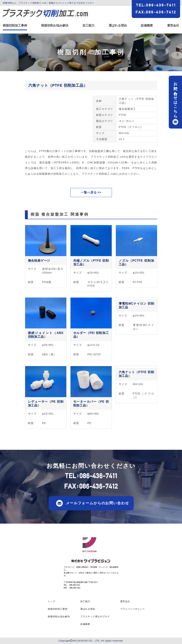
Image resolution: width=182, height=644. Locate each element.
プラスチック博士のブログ (95, 617)
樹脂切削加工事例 (15, 26)
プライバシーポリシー (132, 609)
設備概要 (147, 26)
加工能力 (88, 26)
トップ (52, 601)
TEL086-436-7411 (156, 5)
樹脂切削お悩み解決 (55, 26)
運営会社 (173, 26)
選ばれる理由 (118, 26)
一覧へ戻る (89, 192)
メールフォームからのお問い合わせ (98, 503)
